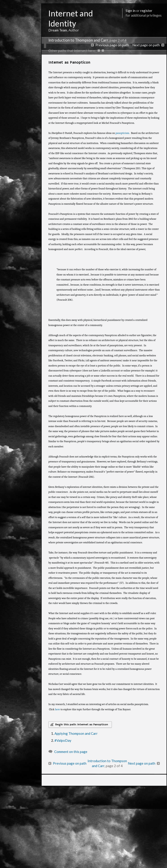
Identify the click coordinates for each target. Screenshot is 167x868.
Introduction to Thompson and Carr (78, 40)
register (146, 11)
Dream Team (58, 30)
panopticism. (123, 133)
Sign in (131, 11)
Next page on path (146, 45)
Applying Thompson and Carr (76, 733)
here (57, 709)
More (142, 787)
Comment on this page (71, 752)
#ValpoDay (63, 740)
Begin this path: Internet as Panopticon (82, 725)
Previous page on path (112, 45)
